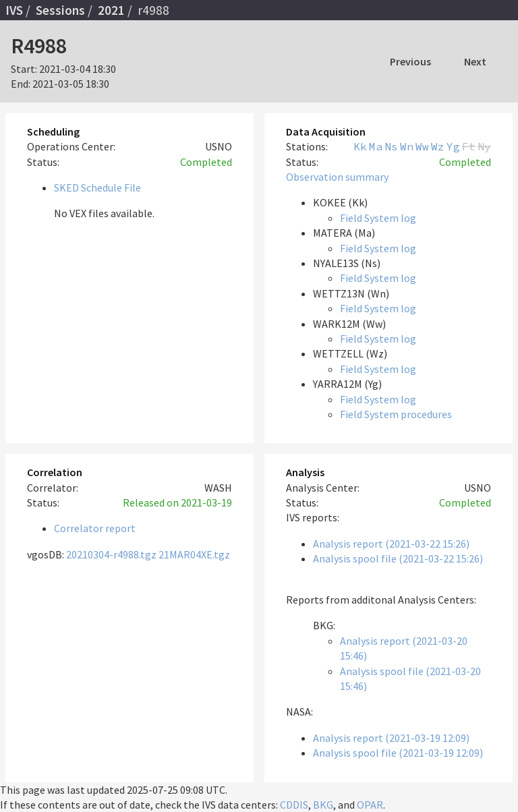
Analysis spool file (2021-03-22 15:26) (398, 558)
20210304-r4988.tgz (111, 554)
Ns (391, 146)
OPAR (370, 805)
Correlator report (95, 528)
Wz (438, 146)
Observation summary (337, 177)
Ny (484, 146)
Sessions (60, 10)
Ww (422, 146)
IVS (14, 10)
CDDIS (294, 805)
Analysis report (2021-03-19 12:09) (391, 738)
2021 (111, 10)
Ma (376, 146)
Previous (410, 61)
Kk (360, 146)
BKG (323, 805)
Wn (407, 146)
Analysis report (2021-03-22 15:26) (391, 544)
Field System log (378, 218)
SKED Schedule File (97, 187)
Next (475, 61)
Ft (469, 146)
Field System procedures (396, 414)
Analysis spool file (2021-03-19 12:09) (398, 753)
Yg (453, 146)
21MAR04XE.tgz (194, 554)
